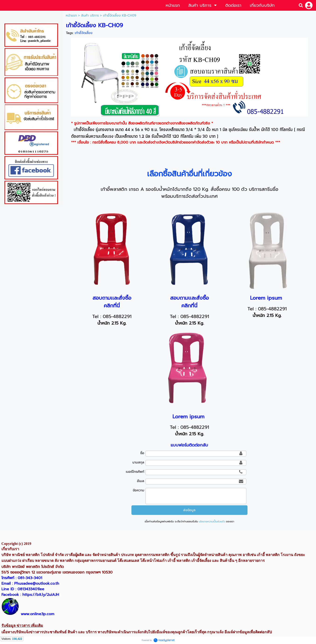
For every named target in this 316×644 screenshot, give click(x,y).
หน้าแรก (71, 15)
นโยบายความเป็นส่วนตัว (212, 522)
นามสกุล (138, 462)
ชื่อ (142, 453)
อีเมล (141, 481)
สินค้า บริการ (90, 15)
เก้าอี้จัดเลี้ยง (84, 33)
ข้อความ (139, 490)
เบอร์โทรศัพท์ (135, 472)
